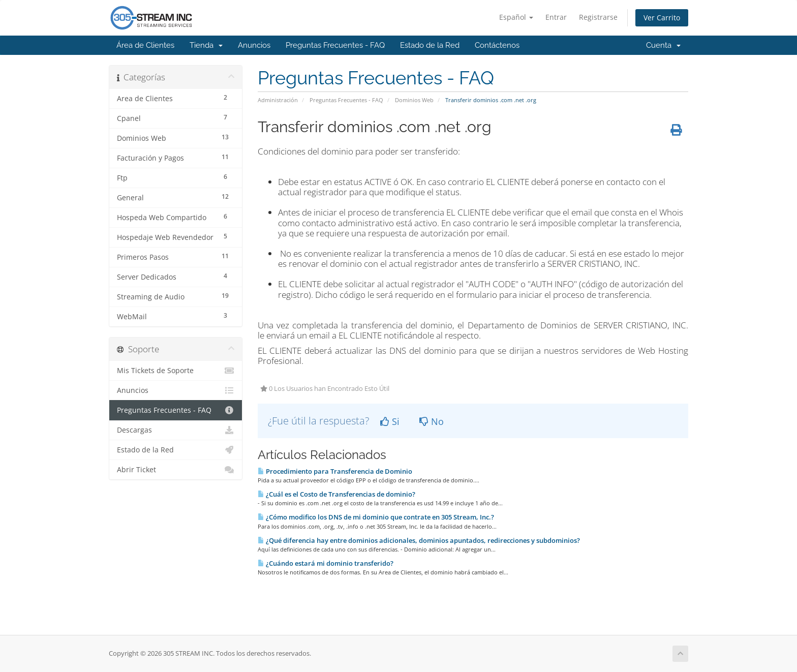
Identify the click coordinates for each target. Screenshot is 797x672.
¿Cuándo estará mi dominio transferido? (326, 563)
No (432, 421)
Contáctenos (497, 45)
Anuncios (254, 45)
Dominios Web (414, 100)
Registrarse (598, 17)
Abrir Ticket (176, 470)
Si (390, 421)
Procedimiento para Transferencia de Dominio (335, 471)
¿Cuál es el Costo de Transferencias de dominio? (336, 494)
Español (516, 17)
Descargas (176, 430)
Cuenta (663, 45)
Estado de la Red (430, 45)
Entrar (556, 17)
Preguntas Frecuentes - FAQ (335, 45)
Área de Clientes (145, 45)
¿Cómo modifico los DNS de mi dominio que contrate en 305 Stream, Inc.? (376, 517)
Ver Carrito (662, 18)
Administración (278, 100)
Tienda (206, 45)
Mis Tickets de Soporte (176, 371)
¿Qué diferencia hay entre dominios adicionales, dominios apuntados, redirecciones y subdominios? (419, 540)
